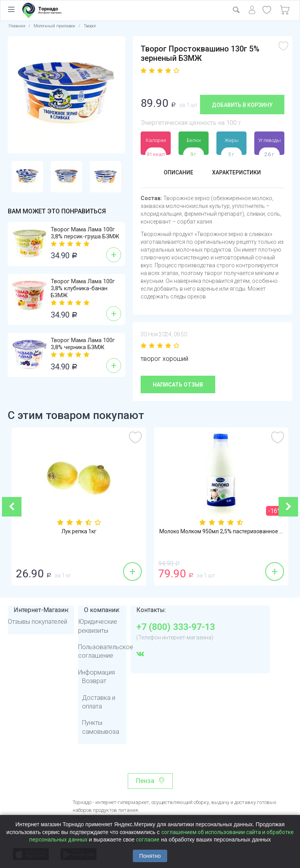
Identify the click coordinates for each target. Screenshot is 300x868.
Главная (17, 26)
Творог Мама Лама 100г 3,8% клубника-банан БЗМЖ (83, 288)
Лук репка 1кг (79, 532)
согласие (148, 840)
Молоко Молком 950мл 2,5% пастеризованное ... (221, 532)
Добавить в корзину (242, 105)
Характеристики (238, 173)
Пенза (145, 781)
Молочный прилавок (54, 26)
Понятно (150, 856)
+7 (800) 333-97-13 (176, 627)
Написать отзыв (178, 385)
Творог (90, 26)
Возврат (94, 681)
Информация (96, 672)
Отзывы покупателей (37, 622)
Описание (175, 173)
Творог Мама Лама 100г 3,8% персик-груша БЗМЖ (85, 233)
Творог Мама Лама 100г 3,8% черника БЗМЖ (83, 344)
